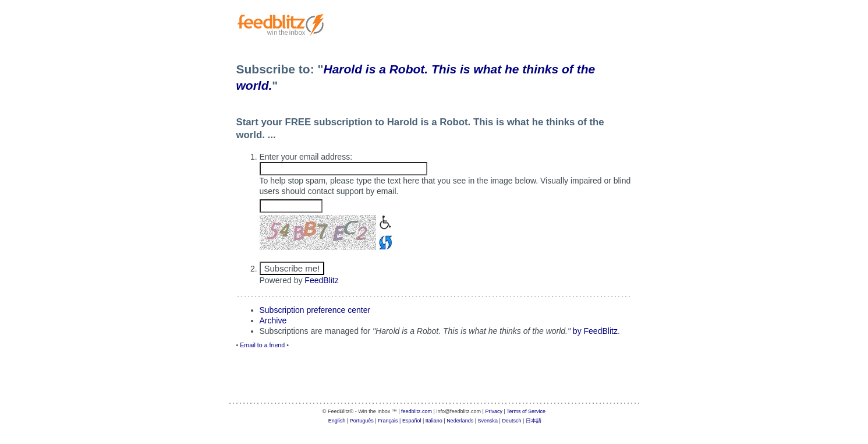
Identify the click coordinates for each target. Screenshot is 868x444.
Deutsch (511, 421)
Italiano (434, 421)
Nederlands (460, 421)
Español (412, 421)
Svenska (488, 421)
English (337, 421)
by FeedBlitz (595, 331)
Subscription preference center (315, 310)
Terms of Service (526, 411)
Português (362, 421)
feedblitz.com (417, 411)
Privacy (494, 411)
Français (388, 421)
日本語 (534, 421)
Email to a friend (262, 345)
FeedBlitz (321, 280)
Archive (273, 320)
